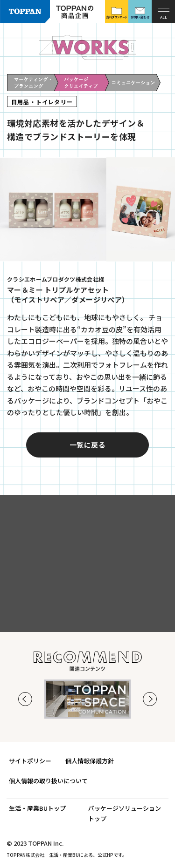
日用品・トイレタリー (42, 102)
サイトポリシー (30, 761)
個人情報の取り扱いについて (48, 781)
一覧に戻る (87, 460)
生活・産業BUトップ (37, 808)
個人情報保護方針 (90, 761)
